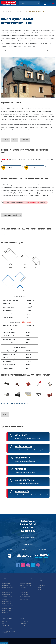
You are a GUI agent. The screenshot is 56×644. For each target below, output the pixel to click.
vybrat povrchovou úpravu (12, 215)
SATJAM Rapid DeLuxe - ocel (7, 587)
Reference (23, 625)
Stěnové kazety (41, 588)
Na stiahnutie (4, 627)
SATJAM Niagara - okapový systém (27, 582)
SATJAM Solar (23, 598)
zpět (5, 414)
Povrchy (5, 140)
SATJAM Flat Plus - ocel (6, 611)
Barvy (15, 140)
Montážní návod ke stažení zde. (10, 235)
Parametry (25, 140)
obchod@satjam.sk (30, 537)
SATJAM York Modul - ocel (7, 602)
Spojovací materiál (24, 593)
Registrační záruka (24, 622)
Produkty (9, 12)
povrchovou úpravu (34, 202)
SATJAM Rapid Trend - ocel (7, 589)
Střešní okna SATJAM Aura (25, 586)
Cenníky (3, 623)
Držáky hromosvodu (24, 600)
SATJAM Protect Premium (25, 596)
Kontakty (22, 629)
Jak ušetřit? (4, 622)
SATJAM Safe (23, 591)
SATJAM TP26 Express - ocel (7, 593)
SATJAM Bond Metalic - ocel (7, 605)
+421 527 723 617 (29, 535)
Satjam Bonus (23, 627)
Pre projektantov (5, 625)
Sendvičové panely (41, 586)
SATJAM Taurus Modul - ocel (7, 598)
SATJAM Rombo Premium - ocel (8, 609)
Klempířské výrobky (24, 589)
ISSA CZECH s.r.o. (36, 641)
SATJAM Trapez (5, 612)
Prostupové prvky (24, 594)
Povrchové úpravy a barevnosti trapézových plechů (8, 632)
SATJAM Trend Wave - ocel (7, 586)
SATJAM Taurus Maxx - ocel (7, 594)
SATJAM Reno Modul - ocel (7, 596)
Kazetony (39, 589)
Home (3, 12)
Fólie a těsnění (23, 587)
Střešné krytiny (19, 12)
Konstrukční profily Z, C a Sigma (44, 593)
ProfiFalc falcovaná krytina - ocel (9, 591)
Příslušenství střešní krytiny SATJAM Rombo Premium (26, 375)
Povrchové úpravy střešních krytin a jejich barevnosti (9, 629)
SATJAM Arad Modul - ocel (7, 603)
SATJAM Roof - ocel (6, 582)
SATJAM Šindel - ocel (6, 600)
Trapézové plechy (41, 584)
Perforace (40, 591)
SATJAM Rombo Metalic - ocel (7, 607)
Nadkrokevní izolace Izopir (26, 584)
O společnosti (23, 623)
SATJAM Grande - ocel (6, 584)
